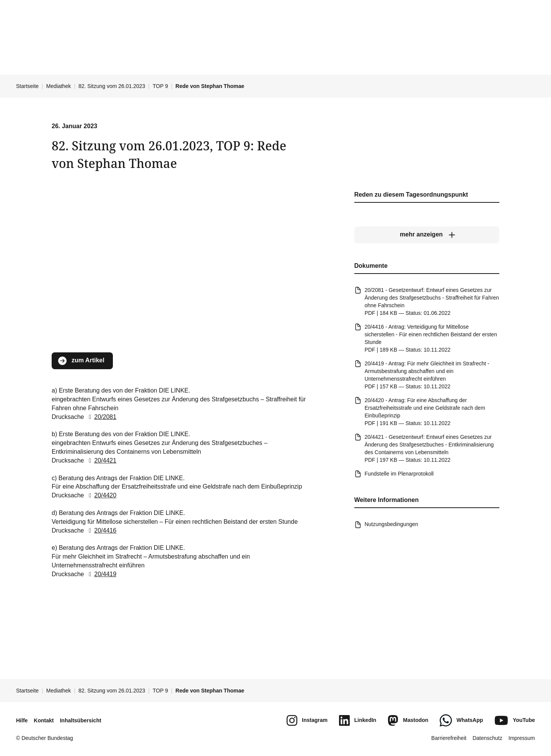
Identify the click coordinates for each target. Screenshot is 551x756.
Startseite (27, 86)
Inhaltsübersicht (80, 720)
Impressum (522, 738)
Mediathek (59, 86)
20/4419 (101, 574)
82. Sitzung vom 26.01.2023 (112, 86)
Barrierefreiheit (449, 738)
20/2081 (101, 417)
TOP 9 (160, 86)
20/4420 (101, 495)
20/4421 (101, 460)
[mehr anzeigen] (427, 235)
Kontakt (44, 720)
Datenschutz (487, 738)
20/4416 (101, 530)
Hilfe (22, 720)
